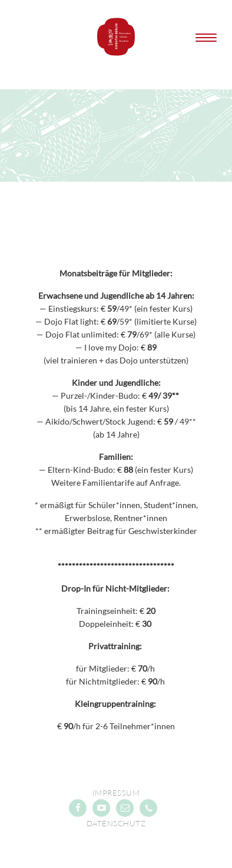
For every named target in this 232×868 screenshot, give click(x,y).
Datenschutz (116, 823)
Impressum (116, 793)
